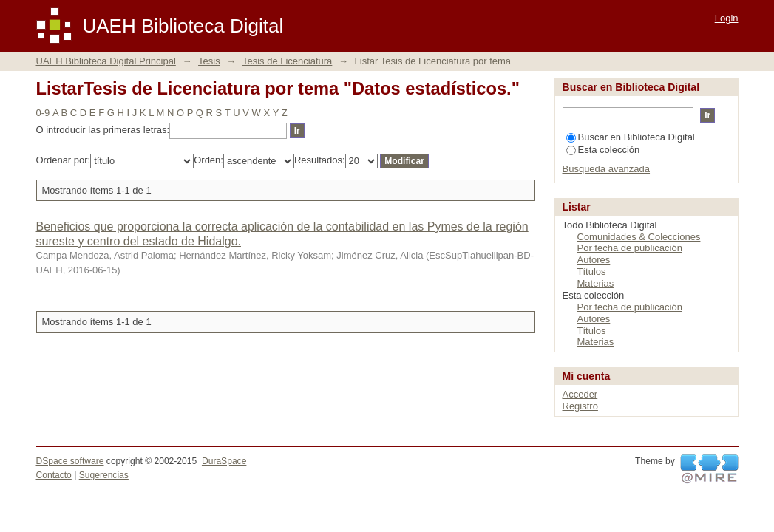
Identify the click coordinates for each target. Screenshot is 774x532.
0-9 (43, 113)
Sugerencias (104, 475)
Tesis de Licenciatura (287, 61)
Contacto (54, 475)
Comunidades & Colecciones (639, 237)
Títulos (592, 272)
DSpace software (70, 461)
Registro (580, 406)
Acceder (580, 394)
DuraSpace (224, 461)
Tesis (209, 61)
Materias (596, 283)
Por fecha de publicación (630, 248)
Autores (594, 260)
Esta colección (603, 150)
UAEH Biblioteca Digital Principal (106, 61)
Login (727, 18)
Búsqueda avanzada (607, 169)
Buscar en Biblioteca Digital (631, 137)
